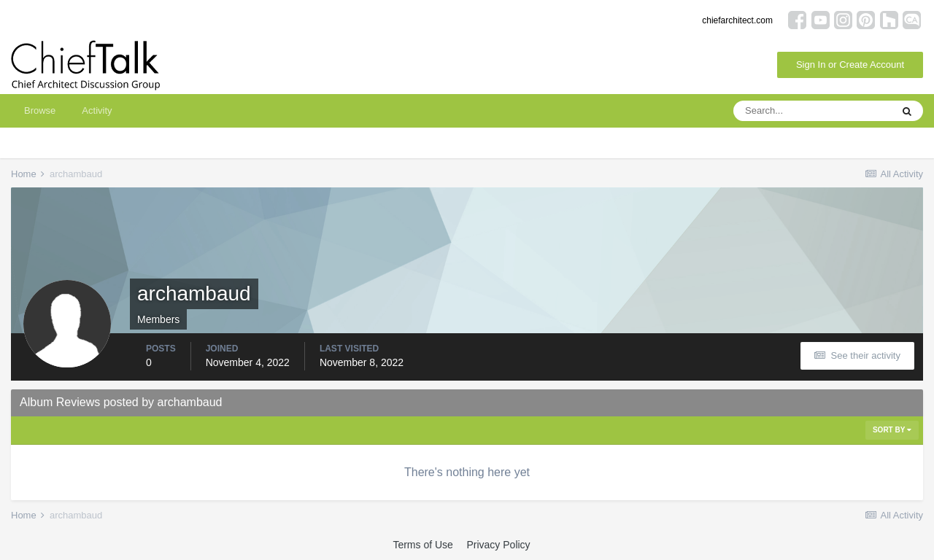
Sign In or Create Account (850, 65)
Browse (40, 110)
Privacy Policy (498, 545)
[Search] (812, 111)
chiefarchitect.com (737, 20)
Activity (97, 110)
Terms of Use (422, 545)
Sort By (892, 430)
